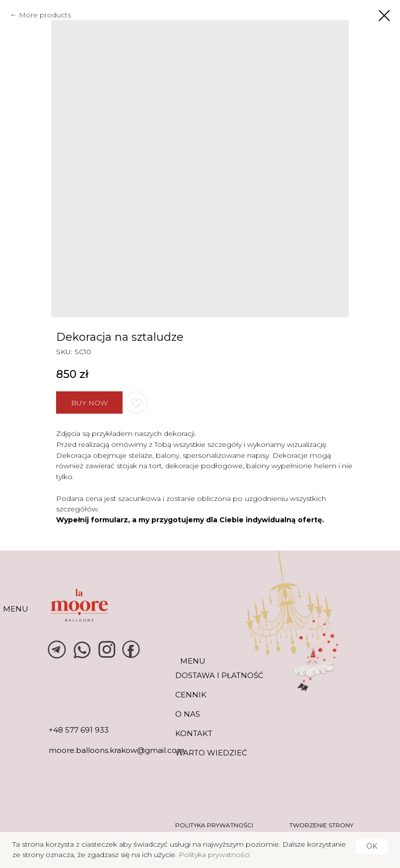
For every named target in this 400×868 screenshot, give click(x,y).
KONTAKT (194, 733)
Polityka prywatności (214, 855)
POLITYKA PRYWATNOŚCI (214, 825)
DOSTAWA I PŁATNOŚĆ (219, 675)
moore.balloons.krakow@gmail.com (117, 750)
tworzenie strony (321, 825)
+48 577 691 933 (79, 730)
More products (45, 15)
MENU (16, 609)
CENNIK (191, 695)
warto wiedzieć (211, 753)
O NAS (188, 714)
